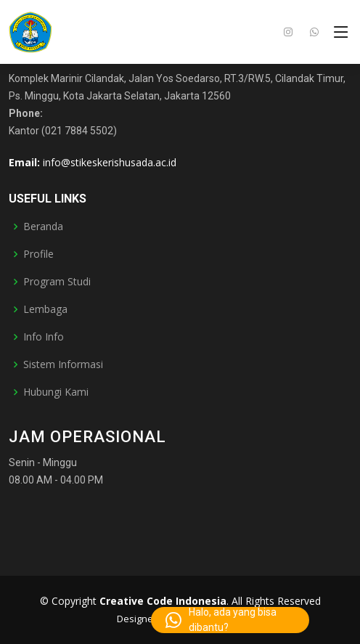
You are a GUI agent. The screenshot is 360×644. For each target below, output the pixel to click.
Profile (38, 254)
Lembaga (45, 309)
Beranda (43, 227)
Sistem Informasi (63, 364)
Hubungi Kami (56, 392)
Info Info (44, 337)
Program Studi (57, 282)
